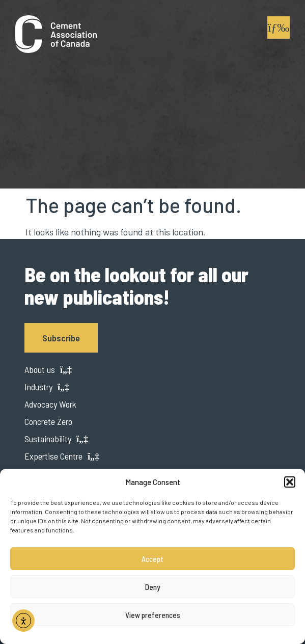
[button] (290, 482)
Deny (152, 587)
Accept (152, 559)
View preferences (153, 615)
